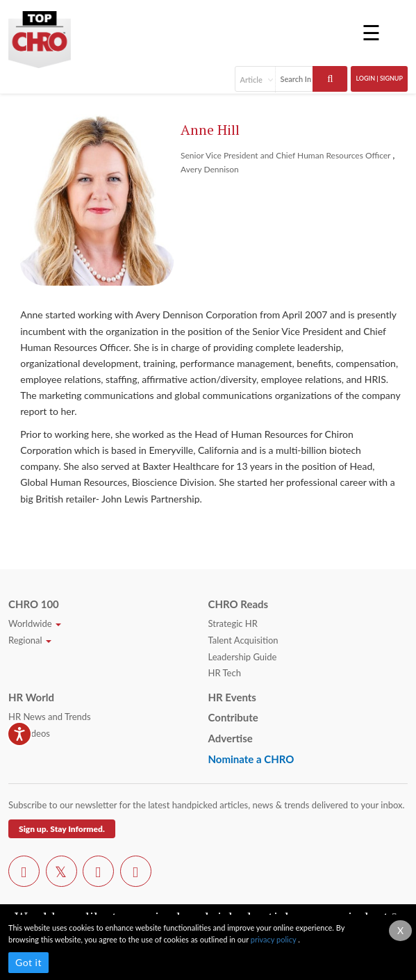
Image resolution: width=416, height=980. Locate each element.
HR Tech (225, 673)
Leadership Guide (243, 657)
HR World (31, 697)
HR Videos (29, 733)
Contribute (233, 717)
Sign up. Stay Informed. (62, 829)
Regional (30, 640)
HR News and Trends (50, 717)
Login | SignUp (379, 78)
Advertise (231, 738)
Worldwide (35, 623)
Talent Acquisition (243, 640)
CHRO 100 (34, 604)
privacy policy (274, 939)
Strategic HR (233, 623)
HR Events (232, 697)
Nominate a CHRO (251, 759)
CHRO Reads (239, 604)
